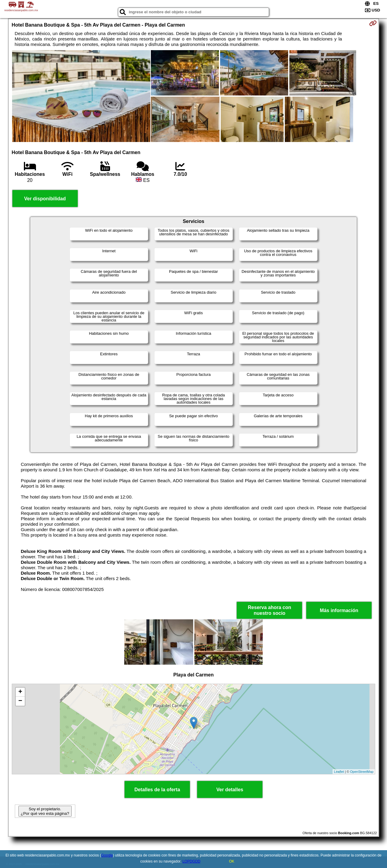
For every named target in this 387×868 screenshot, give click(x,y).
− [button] (20, 701)
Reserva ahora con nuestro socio (270, 610)
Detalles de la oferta (157, 790)
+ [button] (20, 692)
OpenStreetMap (362, 772)
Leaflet (339, 772)
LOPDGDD (191, 861)
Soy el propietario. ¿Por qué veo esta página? (45, 811)
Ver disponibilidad (45, 199)
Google (107, 855)
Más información (339, 610)
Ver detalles (230, 790)
